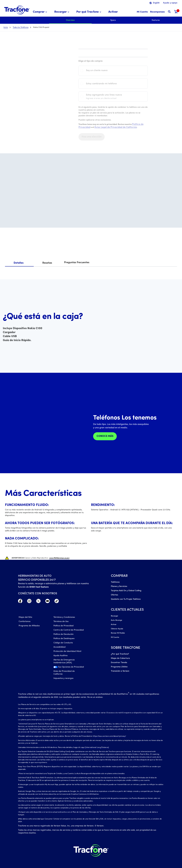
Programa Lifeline (119, 667)
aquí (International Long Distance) (95, 747)
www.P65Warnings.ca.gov (59, 558)
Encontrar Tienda (119, 663)
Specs (113, 20)
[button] (40, 12)
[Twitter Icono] (38, 602)
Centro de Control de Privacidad (69, 630)
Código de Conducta (63, 643)
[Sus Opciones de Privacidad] (69, 668)
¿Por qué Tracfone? (120, 654)
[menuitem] (40, 12)
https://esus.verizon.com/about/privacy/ (110, 736)
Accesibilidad (60, 647)
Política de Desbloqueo (64, 639)
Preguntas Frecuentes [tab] (77, 263)
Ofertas (114, 595)
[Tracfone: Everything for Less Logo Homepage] (17, 10)
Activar (114, 625)
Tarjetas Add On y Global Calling (126, 591)
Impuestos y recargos (63, 678)
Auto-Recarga (116, 620)
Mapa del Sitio (25, 617)
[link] (113, 12)
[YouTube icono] (47, 602)
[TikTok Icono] (57, 602)
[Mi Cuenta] (142, 12)
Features (156, 20)
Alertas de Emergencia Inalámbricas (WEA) (64, 661)
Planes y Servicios (119, 586)
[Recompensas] (157, 12)
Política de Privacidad (63, 626)
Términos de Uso (61, 622)
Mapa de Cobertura (120, 658)
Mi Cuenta (115, 637)
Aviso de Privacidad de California (64, 673)
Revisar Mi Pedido (118, 633)
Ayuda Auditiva (61, 656)
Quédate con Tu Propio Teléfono (126, 599)
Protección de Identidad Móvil (67, 651)
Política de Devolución (63, 634)
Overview (70, 20)
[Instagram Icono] (29, 602)
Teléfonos (115, 582)
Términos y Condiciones (64, 617)
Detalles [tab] (19, 263)
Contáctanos (25, 622)
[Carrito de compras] (176, 12)
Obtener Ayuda (117, 629)
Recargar (115, 616)
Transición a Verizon (120, 671)
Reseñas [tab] (47, 263)
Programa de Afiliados (29, 626)
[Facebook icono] (20, 602)
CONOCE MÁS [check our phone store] (105, 436)
